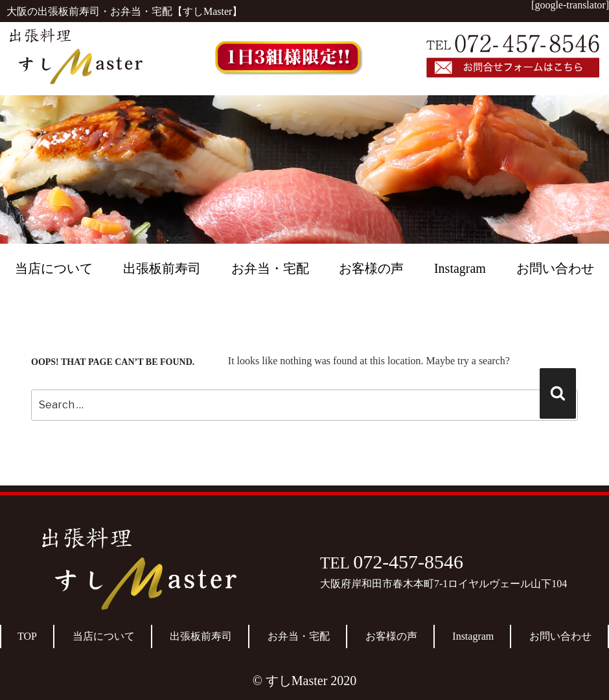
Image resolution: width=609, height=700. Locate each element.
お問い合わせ (555, 268)
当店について (54, 268)
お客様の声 (371, 268)
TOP (27, 636)
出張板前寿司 (162, 268)
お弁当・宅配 (270, 268)
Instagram (460, 268)
